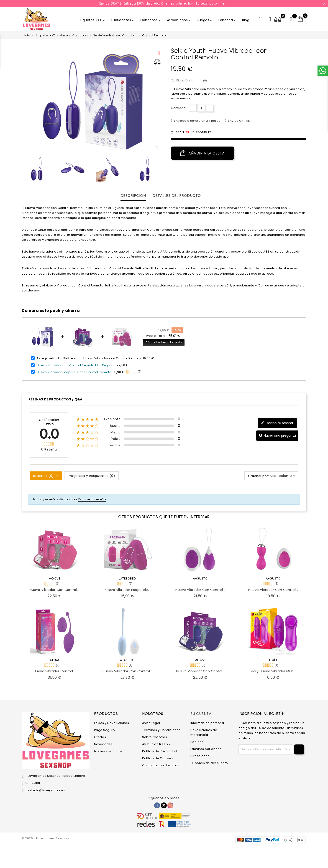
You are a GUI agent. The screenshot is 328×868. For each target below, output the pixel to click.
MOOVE (55, 578)
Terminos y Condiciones (161, 730)
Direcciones (200, 756)
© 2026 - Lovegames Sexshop (45, 838)
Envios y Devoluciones (112, 723)
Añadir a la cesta (202, 153)
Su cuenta (201, 714)
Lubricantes (123, 20)
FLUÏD (273, 660)
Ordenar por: (258, 476)
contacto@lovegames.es (45, 790)
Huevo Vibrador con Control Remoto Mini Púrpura (76, 365)
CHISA (55, 660)
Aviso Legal (151, 723)
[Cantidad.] (193, 108)
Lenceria (227, 20)
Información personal (208, 723)
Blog (246, 20)
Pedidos (197, 742)
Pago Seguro (105, 730)
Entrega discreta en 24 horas (197, 121)
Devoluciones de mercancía (204, 732)
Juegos (205, 20)
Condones (151, 20)
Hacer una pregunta (277, 436)
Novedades (103, 744)
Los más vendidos (108, 751)
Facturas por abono (206, 749)
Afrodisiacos (179, 20)
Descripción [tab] (133, 196)
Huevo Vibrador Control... (55, 671)
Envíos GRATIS (239, 121)
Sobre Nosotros (155, 737)
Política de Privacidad (160, 751)
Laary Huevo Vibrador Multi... (273, 671)
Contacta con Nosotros (161, 765)
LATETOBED (127, 578)
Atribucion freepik (156, 744)
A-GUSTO (200, 578)
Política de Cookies (158, 758)
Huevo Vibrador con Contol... (200, 671)
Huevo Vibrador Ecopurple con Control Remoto (74, 372)
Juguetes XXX (92, 20)
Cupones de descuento (209, 763)
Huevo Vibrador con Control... (55, 590)
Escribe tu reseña (277, 423)
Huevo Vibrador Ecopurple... (128, 590)
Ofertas (100, 737)
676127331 (32, 783)
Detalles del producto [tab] (177, 196)
